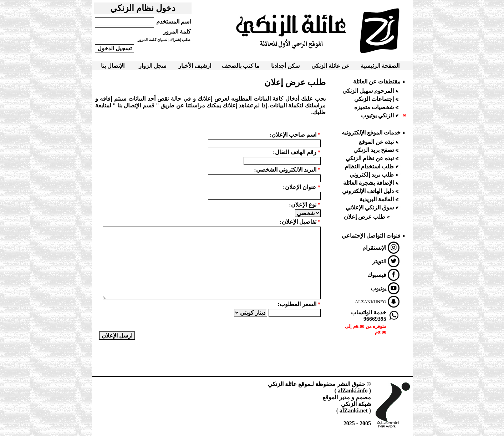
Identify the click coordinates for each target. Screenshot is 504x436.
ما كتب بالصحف (241, 66)
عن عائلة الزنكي (330, 66)
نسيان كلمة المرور (152, 40)
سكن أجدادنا (285, 66)
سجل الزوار (152, 66)
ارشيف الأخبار (195, 66)
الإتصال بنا (113, 66)
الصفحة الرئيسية (380, 66)
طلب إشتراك (180, 40)
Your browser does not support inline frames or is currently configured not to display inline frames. (371, 220)
